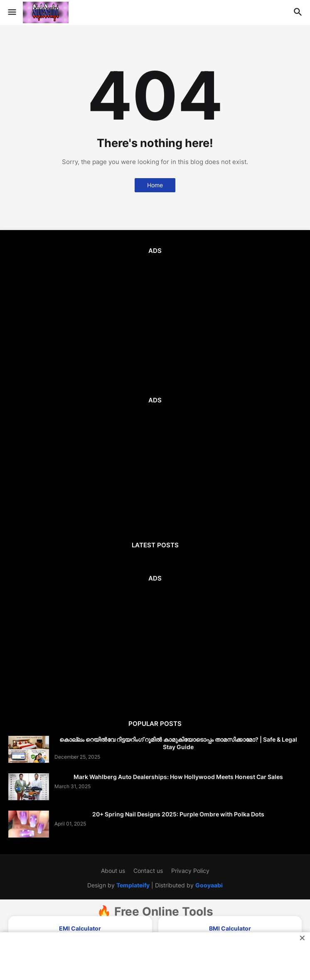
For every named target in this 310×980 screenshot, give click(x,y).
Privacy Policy (190, 871)
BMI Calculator (230, 928)
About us (113, 871)
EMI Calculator (80, 928)
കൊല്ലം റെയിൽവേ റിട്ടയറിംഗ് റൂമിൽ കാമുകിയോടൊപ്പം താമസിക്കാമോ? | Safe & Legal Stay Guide (178, 743)
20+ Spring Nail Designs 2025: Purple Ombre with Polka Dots (178, 814)
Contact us (148, 871)
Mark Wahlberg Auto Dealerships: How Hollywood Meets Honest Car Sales (178, 777)
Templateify (133, 885)
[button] (11, 12)
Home (155, 185)
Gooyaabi (209, 885)
